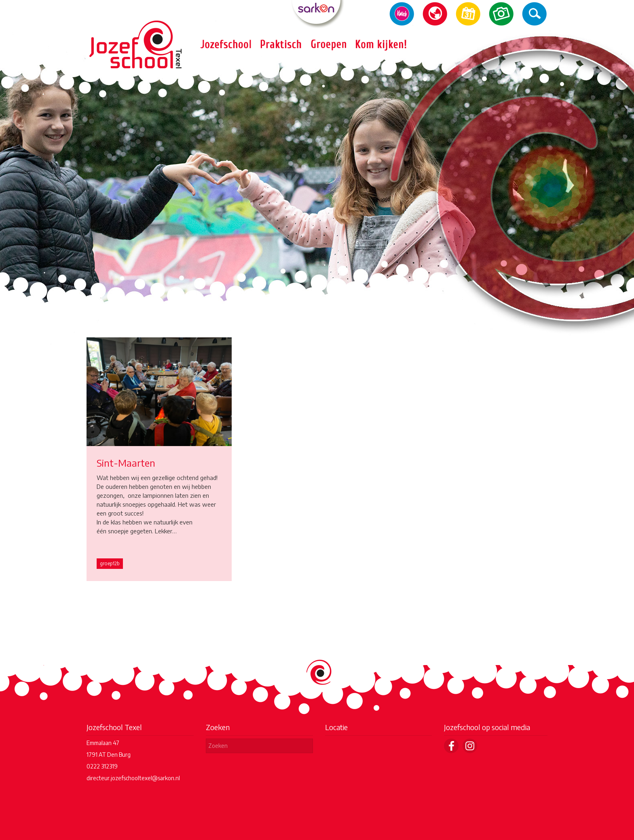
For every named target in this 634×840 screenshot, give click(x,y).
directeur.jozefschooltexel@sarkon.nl (133, 778)
